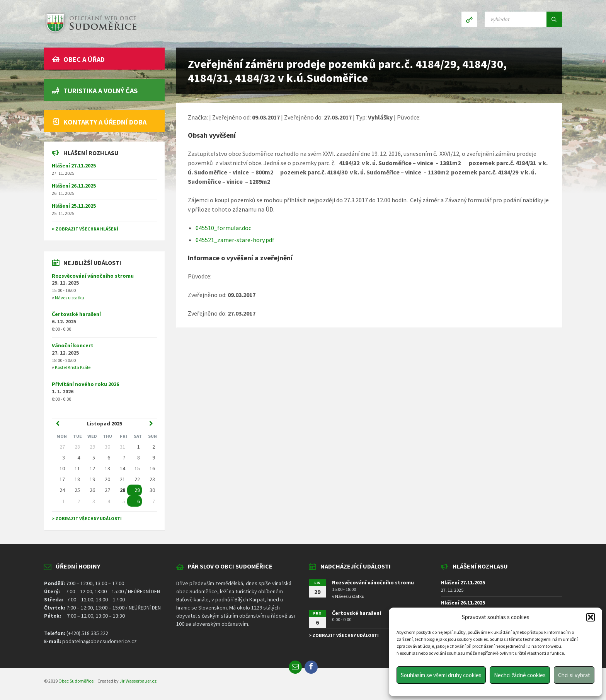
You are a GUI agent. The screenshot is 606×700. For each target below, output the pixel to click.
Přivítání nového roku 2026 (85, 384)
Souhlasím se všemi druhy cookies (441, 675)
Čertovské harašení (76, 314)
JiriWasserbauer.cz (138, 681)
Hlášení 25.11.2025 (74, 206)
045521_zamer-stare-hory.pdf (235, 240)
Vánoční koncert (73, 345)
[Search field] (523, 19)
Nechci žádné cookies (520, 675)
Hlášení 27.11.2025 (74, 166)
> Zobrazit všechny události (87, 518)
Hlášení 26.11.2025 (74, 186)
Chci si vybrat (574, 675)
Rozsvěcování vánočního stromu (93, 276)
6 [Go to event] (139, 501)
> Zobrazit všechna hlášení (85, 229)
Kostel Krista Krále (73, 367)
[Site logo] (90, 32)
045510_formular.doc (223, 228)
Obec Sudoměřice (76, 681)
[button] (591, 617)
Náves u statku (70, 298)
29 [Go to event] (137, 490)
